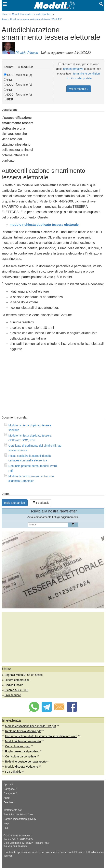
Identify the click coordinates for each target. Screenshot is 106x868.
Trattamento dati (13, 810)
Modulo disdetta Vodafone (22, 767)
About (7, 798)
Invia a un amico (15, 503)
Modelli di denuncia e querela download (32, 14)
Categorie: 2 (11, 793)
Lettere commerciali (17, 680)
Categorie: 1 (11, 789)
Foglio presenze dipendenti (22, 751)
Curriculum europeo (18, 746)
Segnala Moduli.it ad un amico (24, 675)
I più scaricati (13, 695)
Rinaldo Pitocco (27, 53)
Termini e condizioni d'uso (18, 815)
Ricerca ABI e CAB (16, 690)
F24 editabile (13, 772)
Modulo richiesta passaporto (23, 741)
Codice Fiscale (14, 685)
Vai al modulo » (79, 89)
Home (5, 14)
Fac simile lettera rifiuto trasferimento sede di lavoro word (41, 736)
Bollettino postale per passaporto (26, 761)
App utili (8, 785)
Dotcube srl (26, 836)
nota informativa (73, 69)
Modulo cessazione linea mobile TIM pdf (30, 726)
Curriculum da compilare (21, 756)
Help (6, 823)
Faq (6, 828)
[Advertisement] (70, 136)
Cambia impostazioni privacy (20, 819)
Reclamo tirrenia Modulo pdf (23, 731)
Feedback (41, 503)
